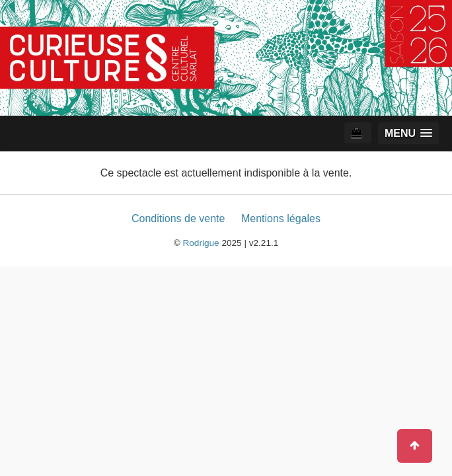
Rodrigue (201, 243)
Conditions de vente (178, 218)
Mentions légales (281, 218)
